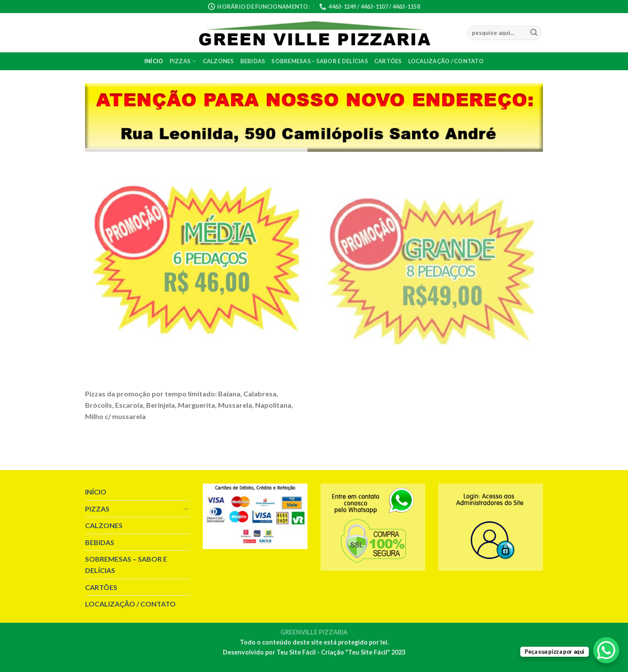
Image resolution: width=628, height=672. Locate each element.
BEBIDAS (253, 61)
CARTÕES (388, 61)
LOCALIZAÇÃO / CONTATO (446, 61)
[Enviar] (534, 33)
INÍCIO (154, 61)
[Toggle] (186, 508)
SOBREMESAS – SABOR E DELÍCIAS (319, 61)
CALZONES (218, 61)
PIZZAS (183, 61)
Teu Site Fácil (296, 652)
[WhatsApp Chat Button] (606, 650)
